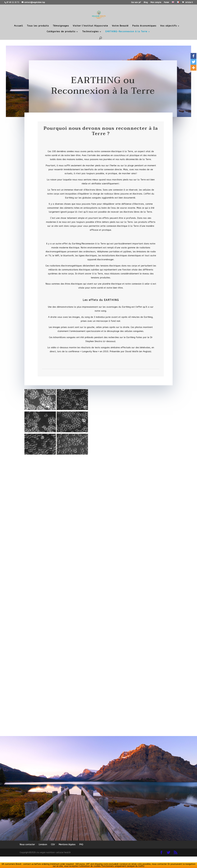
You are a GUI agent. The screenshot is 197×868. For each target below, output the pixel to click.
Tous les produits (38, 26)
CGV (53, 845)
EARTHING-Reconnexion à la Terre (126, 32)
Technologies (90, 32)
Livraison (43, 845)
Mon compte (156, 2)
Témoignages (61, 26)
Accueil (19, 26)
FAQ (81, 845)
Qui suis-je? (136, 2)
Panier (166, 2)
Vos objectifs (169, 26)
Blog (146, 2)
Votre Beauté (120, 26)
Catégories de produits (61, 32)
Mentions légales (67, 845)
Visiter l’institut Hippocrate (90, 26)
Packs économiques (144, 26)
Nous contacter (27, 845)
